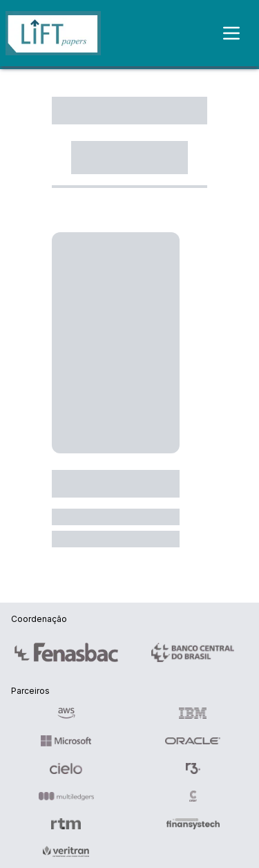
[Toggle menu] (240, 33)
